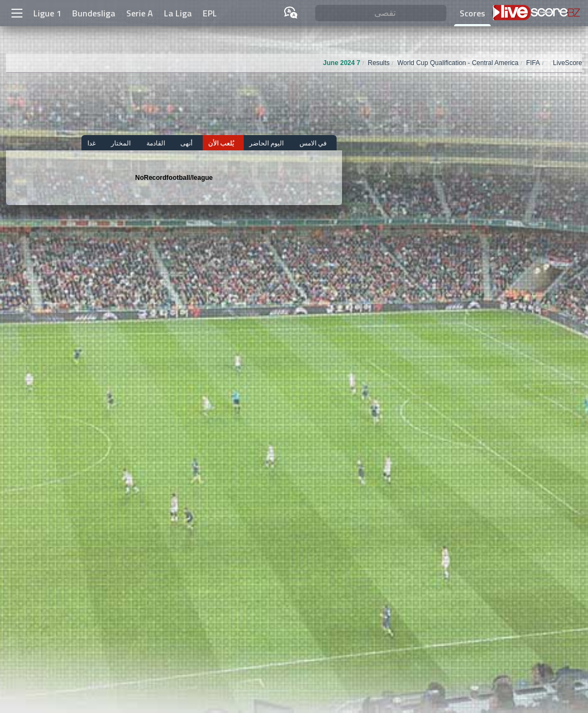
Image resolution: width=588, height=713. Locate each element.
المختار (149, 143)
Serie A (140, 13)
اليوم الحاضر (276, 143)
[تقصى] (381, 13)
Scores (472, 13)
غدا (124, 143)
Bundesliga (94, 13)
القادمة (179, 143)
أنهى (205, 143)
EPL (210, 13)
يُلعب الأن (235, 143)
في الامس (317, 143)
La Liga (178, 13)
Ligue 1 (47, 13)
